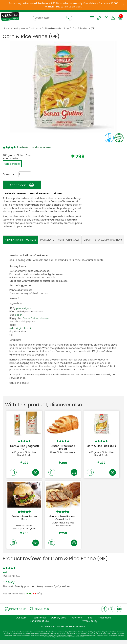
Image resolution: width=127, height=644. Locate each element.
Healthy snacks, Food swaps (27, 28)
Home (6, 28)
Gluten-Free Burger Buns (24, 520)
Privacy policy (90, 625)
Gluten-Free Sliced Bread (63, 447)
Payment (77, 621)
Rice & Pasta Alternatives (57, 28)
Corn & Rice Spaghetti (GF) (24, 447)
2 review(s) (23, 147)
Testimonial (39, 621)
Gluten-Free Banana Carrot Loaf (63, 520)
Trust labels (105, 621)
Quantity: (7, 174)
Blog (90, 621)
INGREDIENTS (47, 240)
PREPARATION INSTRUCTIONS (21, 240)
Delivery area (59, 621)
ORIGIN (87, 240)
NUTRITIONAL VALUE (69, 240)
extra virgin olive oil (20, 328)
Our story (21, 621)
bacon (19, 315)
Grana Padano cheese (36, 318)
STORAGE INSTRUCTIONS (109, 240)
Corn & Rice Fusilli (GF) (101, 446)
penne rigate (24, 308)
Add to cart (22, 185)
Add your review (41, 147)
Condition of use (39, 625)
